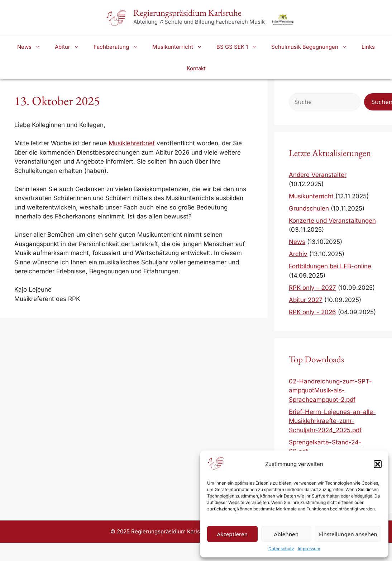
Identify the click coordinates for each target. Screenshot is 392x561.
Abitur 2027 (306, 300)
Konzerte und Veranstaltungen (332, 221)
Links (368, 47)
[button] (378, 464)
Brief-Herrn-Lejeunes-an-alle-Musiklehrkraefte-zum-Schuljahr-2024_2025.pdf (332, 421)
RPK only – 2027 (312, 288)
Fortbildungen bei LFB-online (330, 266)
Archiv (298, 254)
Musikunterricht (181, 47)
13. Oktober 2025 (57, 101)
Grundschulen (309, 208)
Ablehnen (286, 534)
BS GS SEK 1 (240, 47)
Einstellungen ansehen (348, 534)
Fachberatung (119, 47)
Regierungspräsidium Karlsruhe (187, 13)
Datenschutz (281, 549)
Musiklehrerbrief (132, 143)
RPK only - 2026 (312, 312)
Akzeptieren (232, 534)
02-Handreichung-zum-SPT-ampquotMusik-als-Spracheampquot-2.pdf (330, 390)
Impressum (309, 549)
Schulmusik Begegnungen (313, 47)
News (32, 47)
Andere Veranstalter (318, 175)
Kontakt (196, 68)
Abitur (71, 47)
